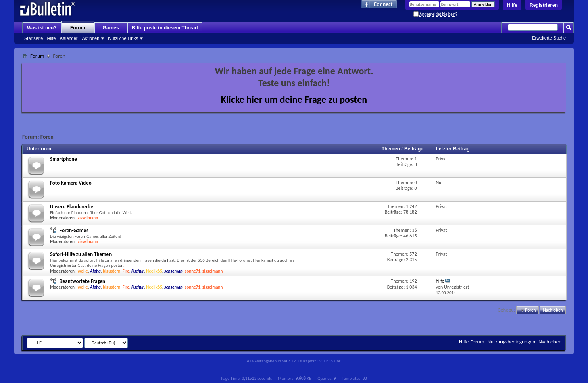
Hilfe (512, 5)
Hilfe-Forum (472, 342)
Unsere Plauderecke (72, 207)
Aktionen (91, 38)
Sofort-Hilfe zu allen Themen (81, 254)
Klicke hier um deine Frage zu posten (294, 99)
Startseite (33, 38)
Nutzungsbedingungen (512, 342)
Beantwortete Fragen (82, 281)
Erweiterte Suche (549, 38)
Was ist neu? (42, 28)
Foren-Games (74, 230)
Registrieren (544, 5)
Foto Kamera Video (71, 183)
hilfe (440, 281)
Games (111, 28)
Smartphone (64, 159)
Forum (78, 28)
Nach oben (553, 310)
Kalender (69, 38)
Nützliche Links (123, 38)
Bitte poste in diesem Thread (165, 28)
